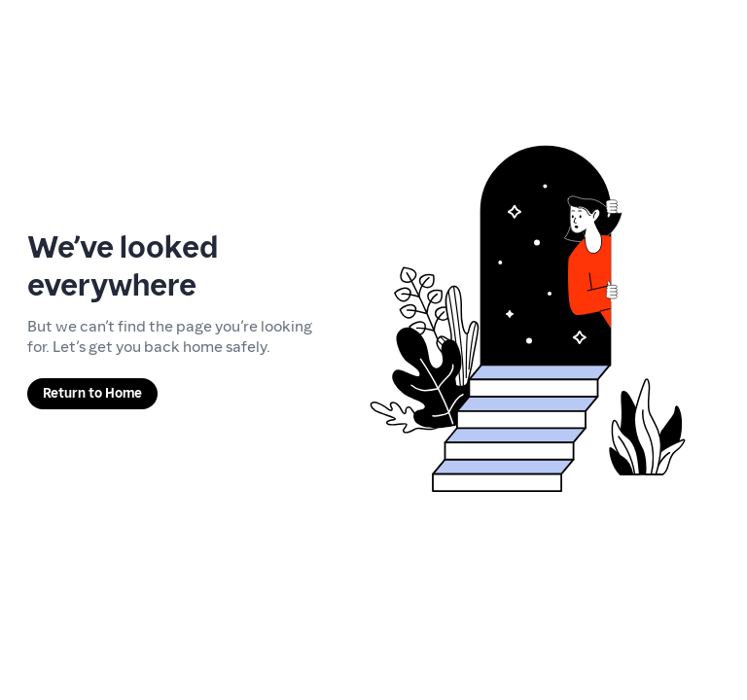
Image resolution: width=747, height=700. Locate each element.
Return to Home (92, 393)
